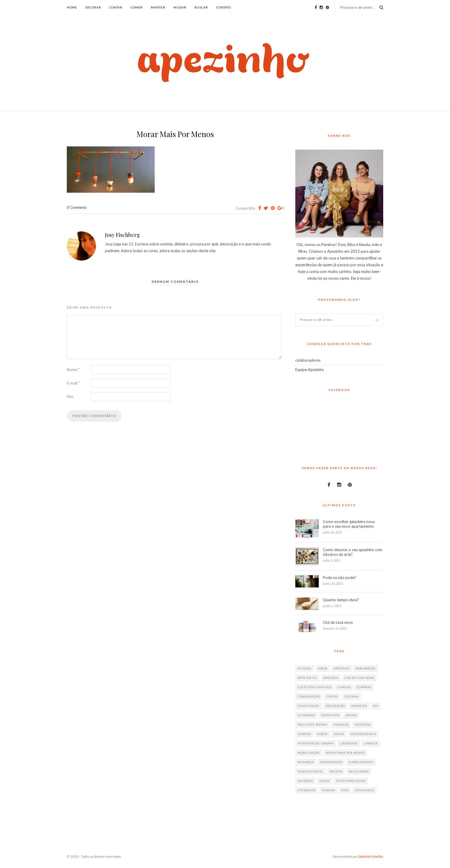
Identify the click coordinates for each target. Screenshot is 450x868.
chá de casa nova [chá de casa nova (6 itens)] (359, 678)
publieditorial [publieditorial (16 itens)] (311, 772)
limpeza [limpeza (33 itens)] (371, 743)
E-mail (73, 383)
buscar (201, 7)
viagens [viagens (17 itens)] (328, 790)
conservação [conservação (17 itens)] (309, 697)
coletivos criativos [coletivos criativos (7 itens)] (315, 687)
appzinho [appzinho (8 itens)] (342, 668)
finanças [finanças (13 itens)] (341, 725)
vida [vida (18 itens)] (345, 790)
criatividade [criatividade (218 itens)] (309, 706)
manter (158, 7)
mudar (180, 7)
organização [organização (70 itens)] (331, 762)
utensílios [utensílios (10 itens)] (307, 790)
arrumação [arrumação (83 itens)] (366, 668)
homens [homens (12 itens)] (304, 734)
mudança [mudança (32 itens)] (306, 762)
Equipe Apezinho (310, 370)
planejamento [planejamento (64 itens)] (361, 762)
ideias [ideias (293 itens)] (339, 734)
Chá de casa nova (338, 622)
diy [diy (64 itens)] (376, 706)
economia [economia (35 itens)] (306, 715)
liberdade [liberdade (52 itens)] (349, 743)
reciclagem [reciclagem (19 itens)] (359, 772)
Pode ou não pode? (340, 577)
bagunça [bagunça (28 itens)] (331, 678)
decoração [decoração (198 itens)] (335, 706)
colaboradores (308, 360)
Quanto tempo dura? (341, 600)
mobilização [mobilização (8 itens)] (309, 753)
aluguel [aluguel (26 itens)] (305, 668)
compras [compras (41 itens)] (364, 687)
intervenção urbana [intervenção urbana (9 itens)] (316, 743)
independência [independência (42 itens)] (363, 734)
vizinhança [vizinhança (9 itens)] (365, 790)
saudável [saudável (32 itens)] (306, 781)
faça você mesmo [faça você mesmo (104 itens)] (312, 725)
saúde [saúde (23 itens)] (325, 781)
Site (70, 397)
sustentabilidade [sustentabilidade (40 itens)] (351, 781)
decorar (93, 7)
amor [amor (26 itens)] (323, 668)
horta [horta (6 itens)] (322, 734)
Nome (73, 370)
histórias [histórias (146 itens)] (363, 725)
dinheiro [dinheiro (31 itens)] (359, 706)
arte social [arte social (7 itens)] (307, 678)
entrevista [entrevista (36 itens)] (330, 715)
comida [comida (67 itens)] (344, 687)
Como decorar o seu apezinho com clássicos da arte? (353, 552)
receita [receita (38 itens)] (336, 772)
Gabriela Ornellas (371, 856)
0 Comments (77, 207)
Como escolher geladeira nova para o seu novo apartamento (349, 524)
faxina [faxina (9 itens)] (351, 715)
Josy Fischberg (122, 235)
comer (137, 7)
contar (116, 7)
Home (72, 7)
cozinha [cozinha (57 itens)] (351, 697)
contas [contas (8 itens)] (332, 697)
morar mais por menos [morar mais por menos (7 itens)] (345, 753)
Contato (224, 7)
